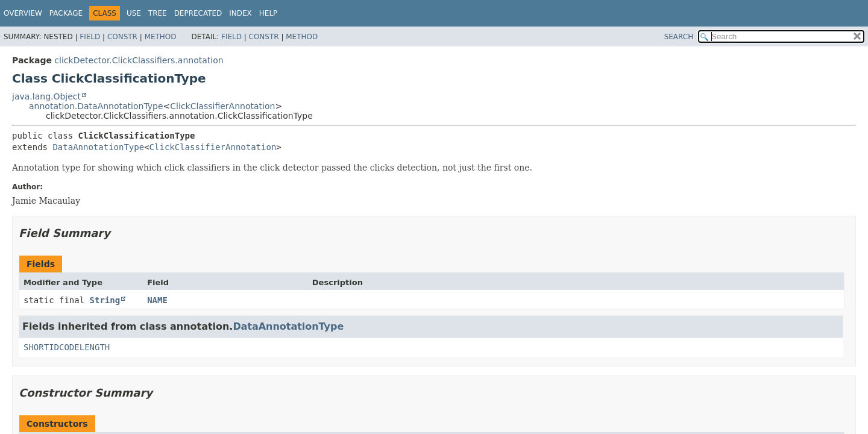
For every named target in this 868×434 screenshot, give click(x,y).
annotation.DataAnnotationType (96, 106)
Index (241, 13)
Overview (23, 13)
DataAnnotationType (98, 147)
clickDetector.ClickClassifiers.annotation (139, 60)
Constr (122, 37)
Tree (158, 13)
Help (269, 13)
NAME (157, 300)
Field (90, 37)
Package (66, 13)
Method (161, 37)
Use (134, 13)
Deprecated (198, 13)
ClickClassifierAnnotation (222, 106)
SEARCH (679, 37)
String (105, 300)
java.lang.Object (46, 96)
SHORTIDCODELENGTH (67, 347)
